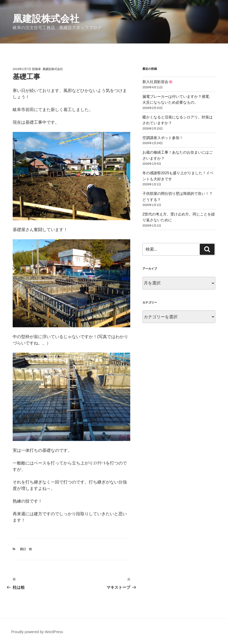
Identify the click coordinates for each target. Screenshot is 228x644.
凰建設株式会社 (46, 19)
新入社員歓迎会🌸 (158, 82)
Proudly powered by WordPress (37, 632)
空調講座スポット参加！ (163, 138)
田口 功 (26, 549)
